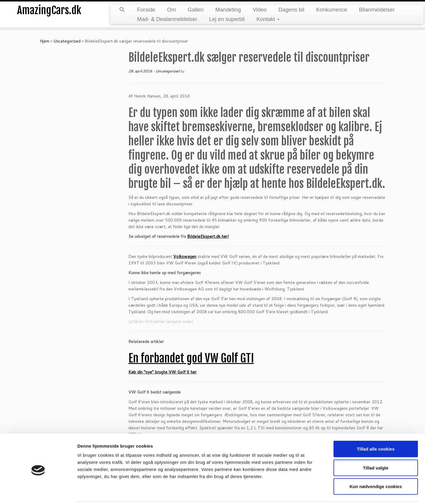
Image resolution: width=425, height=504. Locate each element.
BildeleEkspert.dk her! (208, 236)
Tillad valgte (376, 447)
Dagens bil (291, 10)
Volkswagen (185, 256)
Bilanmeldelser (377, 10)
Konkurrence (332, 10)
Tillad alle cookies (376, 428)
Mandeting (228, 10)
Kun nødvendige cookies (376, 465)
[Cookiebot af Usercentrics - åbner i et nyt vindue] (38, 492)
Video (260, 10)
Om (171, 10)
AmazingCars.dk (49, 12)
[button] (122, 10)
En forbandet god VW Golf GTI (191, 358)
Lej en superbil (227, 19)
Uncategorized (67, 41)
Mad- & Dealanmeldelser (167, 19)
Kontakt (268, 19)
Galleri (196, 10)
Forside (146, 10)
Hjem (45, 41)
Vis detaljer (307, 492)
